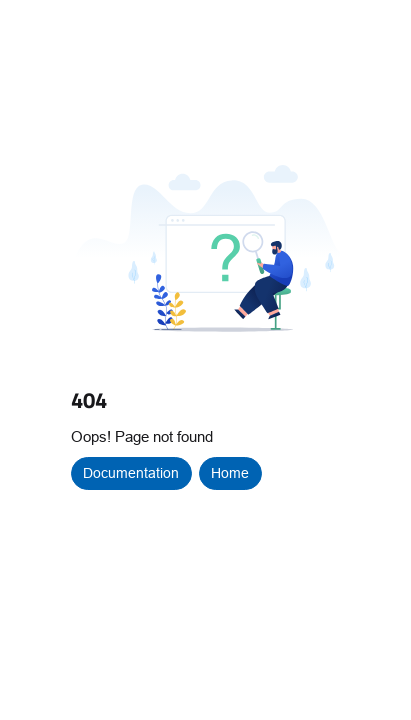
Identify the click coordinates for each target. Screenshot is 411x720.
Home (230, 473)
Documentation (131, 473)
